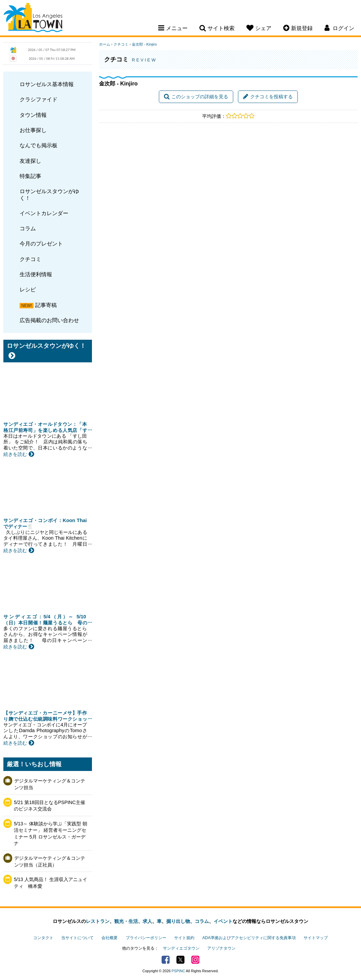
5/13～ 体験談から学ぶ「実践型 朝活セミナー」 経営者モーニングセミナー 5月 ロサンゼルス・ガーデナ (51, 834)
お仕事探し (33, 130)
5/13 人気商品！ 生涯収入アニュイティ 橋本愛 (51, 883)
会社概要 (110, 938)
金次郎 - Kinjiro (144, 44)
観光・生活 (126, 921)
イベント (223, 921)
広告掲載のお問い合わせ (49, 320)
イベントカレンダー (44, 213)
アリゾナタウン (221, 948)
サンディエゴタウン (181, 948)
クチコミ (30, 259)
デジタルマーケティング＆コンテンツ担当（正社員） (50, 861)
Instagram (195, 960)
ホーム (105, 44)
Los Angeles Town (33, 19)
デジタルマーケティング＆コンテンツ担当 (50, 784)
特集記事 (30, 176)
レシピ (28, 289)
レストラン (98, 921)
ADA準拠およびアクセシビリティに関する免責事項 (249, 938)
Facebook (166, 960)
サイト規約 (184, 938)
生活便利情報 (36, 274)
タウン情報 (33, 115)
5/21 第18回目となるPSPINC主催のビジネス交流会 (50, 806)
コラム (28, 228)
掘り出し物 (178, 921)
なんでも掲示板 (39, 145)
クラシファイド (39, 99)
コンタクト (43, 938)
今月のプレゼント (41, 243)
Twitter (180, 960)
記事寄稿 (46, 305)
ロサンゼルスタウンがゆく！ (49, 194)
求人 (147, 921)
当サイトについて (77, 938)
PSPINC (178, 971)
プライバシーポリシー (146, 938)
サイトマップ (316, 938)
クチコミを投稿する (268, 97)
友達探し (30, 161)
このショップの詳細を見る (196, 97)
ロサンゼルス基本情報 (47, 84)
